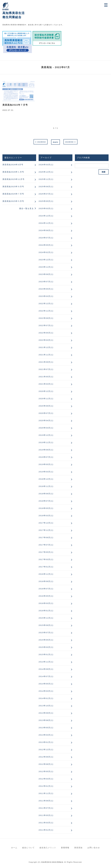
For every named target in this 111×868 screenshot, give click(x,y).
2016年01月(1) (46, 611)
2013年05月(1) (46, 728)
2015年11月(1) (46, 618)
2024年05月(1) (46, 245)
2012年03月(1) (46, 779)
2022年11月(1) (46, 311)
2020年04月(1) (46, 420)
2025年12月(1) (46, 172)
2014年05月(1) (46, 684)
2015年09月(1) (46, 625)
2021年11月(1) (46, 355)
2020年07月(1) (46, 413)
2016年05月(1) (46, 596)
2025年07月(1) (46, 194)
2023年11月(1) (46, 267)
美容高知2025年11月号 (13, 179)
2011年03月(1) (46, 823)
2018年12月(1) (46, 479)
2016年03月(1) (46, 603)
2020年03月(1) (46, 428)
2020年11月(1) (46, 399)
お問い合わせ (94, 848)
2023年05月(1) (46, 289)
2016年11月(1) (46, 574)
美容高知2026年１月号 (13, 172)
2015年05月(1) (46, 640)
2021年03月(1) (46, 384)
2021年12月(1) (46, 347)
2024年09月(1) (46, 230)
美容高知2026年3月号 (13, 165)
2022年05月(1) (46, 333)
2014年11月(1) (46, 662)
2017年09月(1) (46, 537)
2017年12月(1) (46, 523)
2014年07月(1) (46, 676)
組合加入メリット (48, 848)
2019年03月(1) (46, 472)
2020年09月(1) (46, 406)
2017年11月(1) (46, 530)
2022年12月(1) (46, 303)
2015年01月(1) (46, 654)
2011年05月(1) (46, 815)
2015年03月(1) (46, 647)
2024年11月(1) (46, 223)
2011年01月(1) (46, 830)
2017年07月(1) (46, 545)
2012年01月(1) (46, 786)
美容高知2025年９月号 (13, 187)
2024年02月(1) (46, 252)
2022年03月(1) (46, 340)
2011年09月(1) (46, 801)
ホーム (14, 848)
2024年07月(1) (46, 238)
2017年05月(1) (46, 552)
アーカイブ (46, 158)
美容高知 (78, 848)
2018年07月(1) (46, 501)
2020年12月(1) (46, 391)
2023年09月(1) (46, 274)
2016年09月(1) (46, 581)
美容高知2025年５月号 (13, 201)
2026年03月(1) (46, 165)
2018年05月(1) (46, 508)
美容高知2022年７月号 (15, 105)
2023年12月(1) (46, 260)
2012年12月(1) (46, 749)
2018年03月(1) (46, 516)
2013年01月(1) (46, 742)
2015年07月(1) (46, 633)
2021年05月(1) (46, 377)
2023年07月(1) (46, 282)
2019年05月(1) (46, 464)
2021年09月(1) (46, 362)
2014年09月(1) (46, 669)
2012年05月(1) (46, 771)
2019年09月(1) (46, 450)
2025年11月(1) (46, 179)
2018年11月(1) (46, 486)
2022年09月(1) (46, 318)
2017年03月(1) (46, 559)
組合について (28, 848)
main (55, 142)
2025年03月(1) (46, 208)
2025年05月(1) (46, 201)
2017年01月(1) (46, 567)
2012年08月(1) (46, 764)
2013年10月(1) (46, 706)
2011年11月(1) (46, 793)
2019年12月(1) (46, 435)
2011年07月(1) (46, 808)
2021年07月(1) (46, 369)
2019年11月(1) (46, 442)
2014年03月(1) (46, 691)
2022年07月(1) (46, 325)
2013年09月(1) (46, 713)
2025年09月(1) (46, 187)
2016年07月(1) (46, 589)
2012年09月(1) (46, 757)
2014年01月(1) (46, 698)
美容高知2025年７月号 (13, 194)
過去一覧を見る (26, 208)
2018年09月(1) (46, 494)
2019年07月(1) (46, 457)
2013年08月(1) (46, 720)
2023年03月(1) (46, 296)
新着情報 (65, 848)
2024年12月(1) (46, 216)
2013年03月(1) (46, 735)
